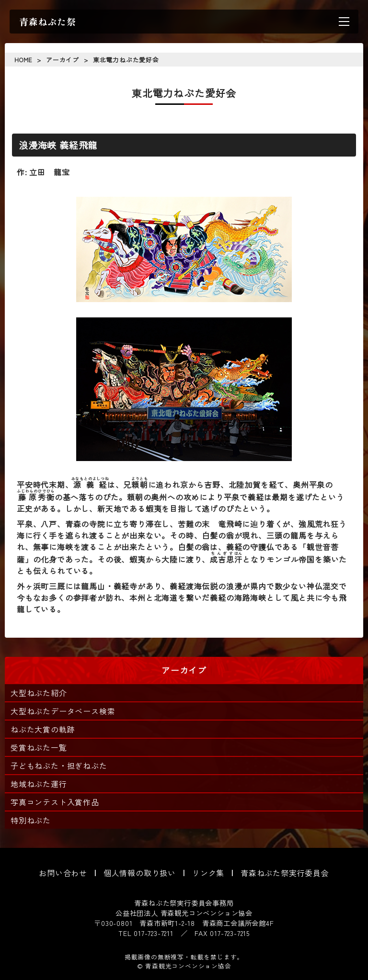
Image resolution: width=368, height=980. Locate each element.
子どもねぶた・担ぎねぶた (59, 766)
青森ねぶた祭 (48, 22)
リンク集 (208, 873)
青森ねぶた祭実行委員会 (285, 873)
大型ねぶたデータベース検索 (63, 711)
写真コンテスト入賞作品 (55, 802)
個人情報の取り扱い (140, 873)
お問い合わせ (63, 873)
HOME (23, 60)
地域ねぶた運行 (39, 784)
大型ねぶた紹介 (39, 693)
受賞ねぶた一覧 (39, 747)
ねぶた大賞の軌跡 (43, 729)
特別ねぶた (31, 820)
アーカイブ (63, 60)
